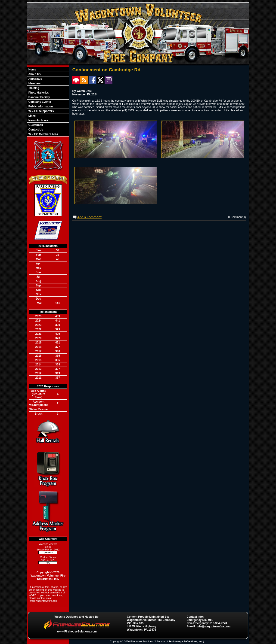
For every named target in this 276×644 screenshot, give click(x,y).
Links (32, 116)
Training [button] (34, 88)
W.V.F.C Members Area (43, 134)
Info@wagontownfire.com (214, 626)
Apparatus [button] (35, 79)
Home (32, 70)
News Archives (38, 120)
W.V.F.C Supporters (41, 111)
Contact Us (36, 130)
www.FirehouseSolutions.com (77, 632)
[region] (48, 102)
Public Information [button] (40, 106)
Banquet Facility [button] (39, 97)
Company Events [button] (39, 102)
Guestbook (35, 125)
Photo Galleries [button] (38, 93)
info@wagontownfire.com (43, 601)
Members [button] (34, 83)
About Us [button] (34, 74)
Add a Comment (89, 217)
